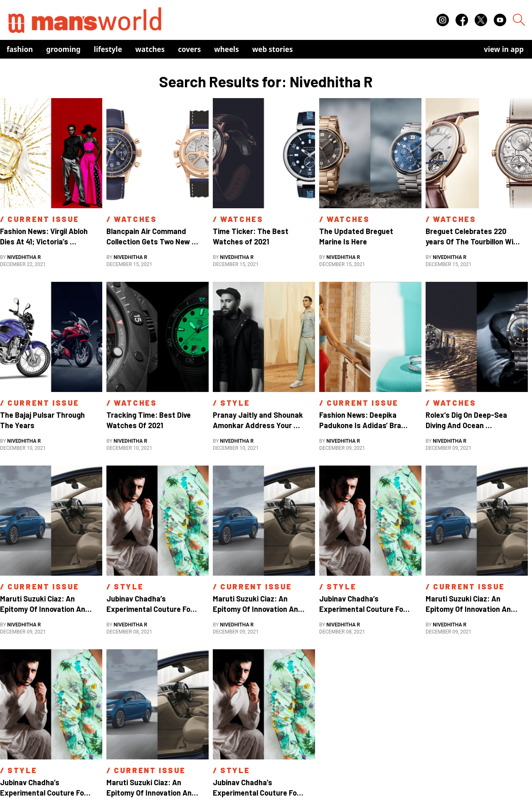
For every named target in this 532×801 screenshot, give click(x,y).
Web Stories (273, 49)
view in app (504, 49)
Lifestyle (108, 49)
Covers (189, 49)
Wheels (227, 49)
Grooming (63, 49)
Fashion (20, 49)
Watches (150, 49)
